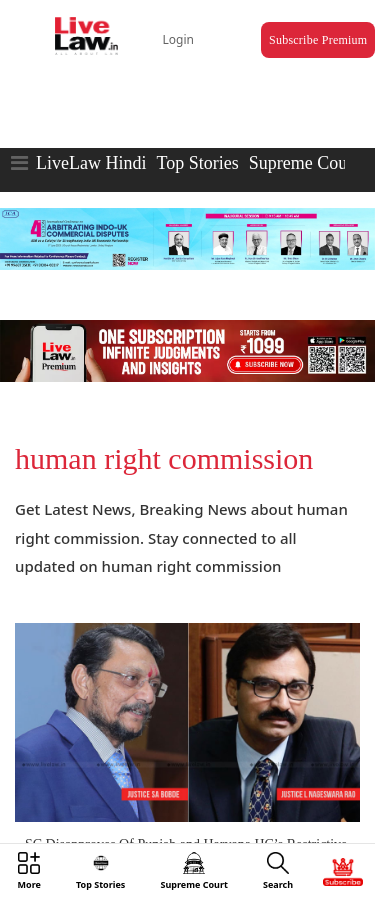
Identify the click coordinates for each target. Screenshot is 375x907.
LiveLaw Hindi (91, 163)
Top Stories (197, 163)
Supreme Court (304, 163)
